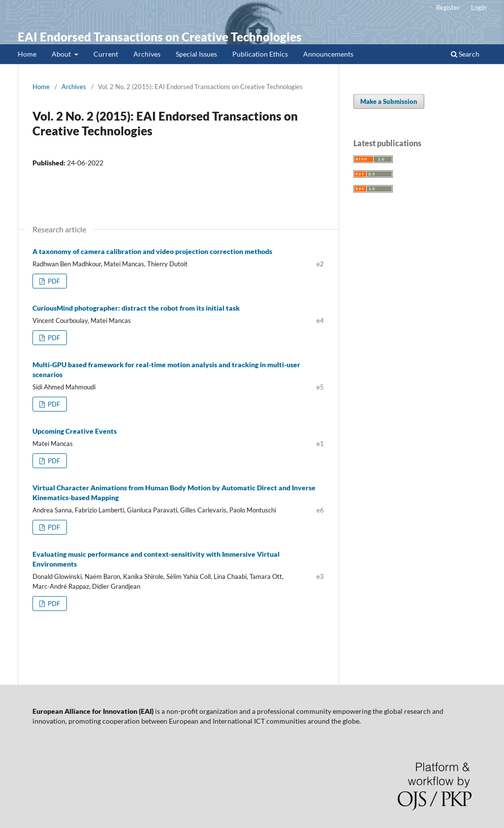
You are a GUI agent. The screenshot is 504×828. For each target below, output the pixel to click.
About (62, 54)
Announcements (328, 54)
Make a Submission (389, 101)
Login (479, 7)
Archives (147, 54)
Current (106, 54)
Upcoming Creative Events (75, 431)
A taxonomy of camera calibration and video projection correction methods (152, 251)
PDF (53, 281)
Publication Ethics (260, 54)
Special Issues (196, 54)
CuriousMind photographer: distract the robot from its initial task (136, 308)
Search (465, 54)
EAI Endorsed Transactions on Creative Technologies (160, 37)
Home (27, 54)
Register (448, 7)
